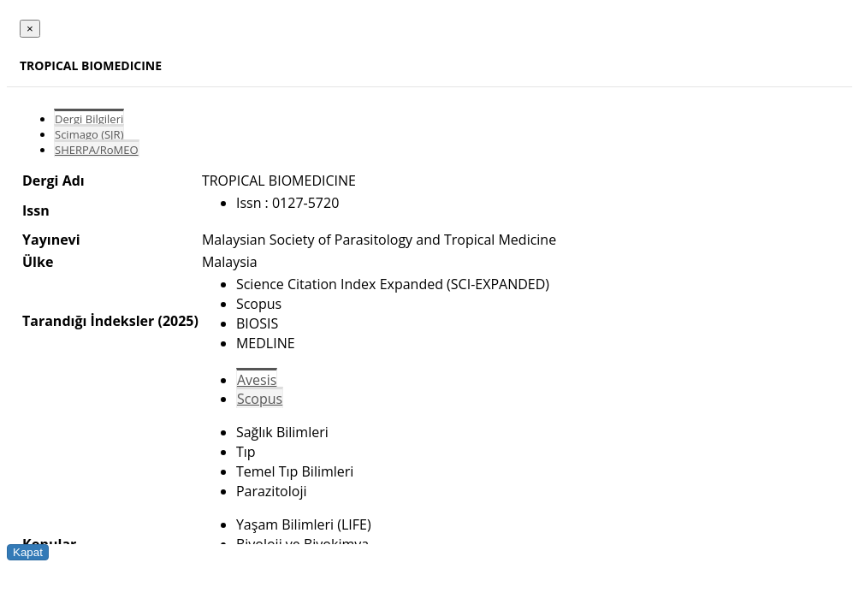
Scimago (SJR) (89, 134)
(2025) (178, 321)
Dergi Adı (53, 181)
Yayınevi (51, 240)
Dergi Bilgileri (89, 119)
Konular (49, 544)
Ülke (38, 262)
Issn (36, 210)
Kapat (28, 552)
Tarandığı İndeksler (88, 321)
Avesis (257, 380)
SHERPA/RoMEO (97, 150)
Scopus (260, 399)
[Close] (30, 29)
